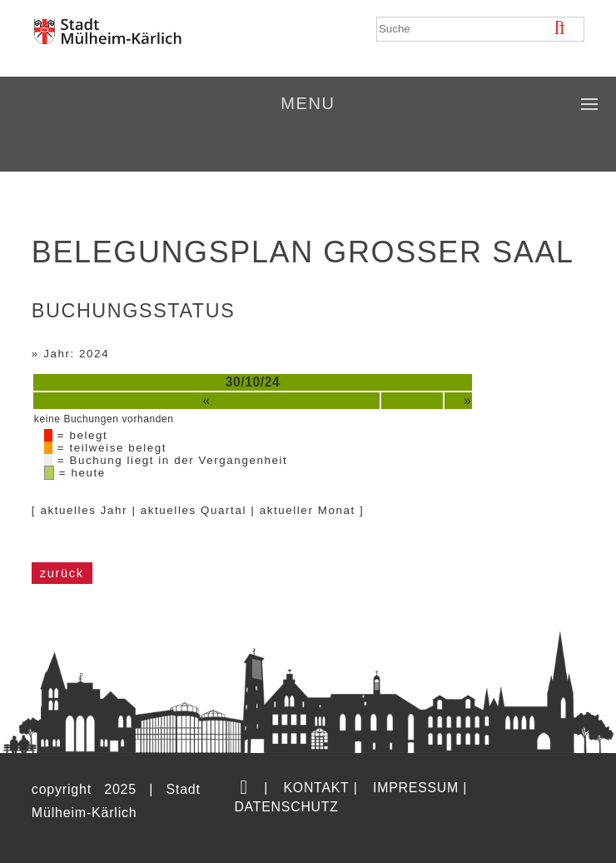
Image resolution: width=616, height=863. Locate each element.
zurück (62, 573)
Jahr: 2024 (76, 354)
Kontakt (316, 788)
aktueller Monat (308, 510)
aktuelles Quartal (194, 510)
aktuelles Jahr (84, 510)
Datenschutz (286, 807)
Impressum (416, 788)
